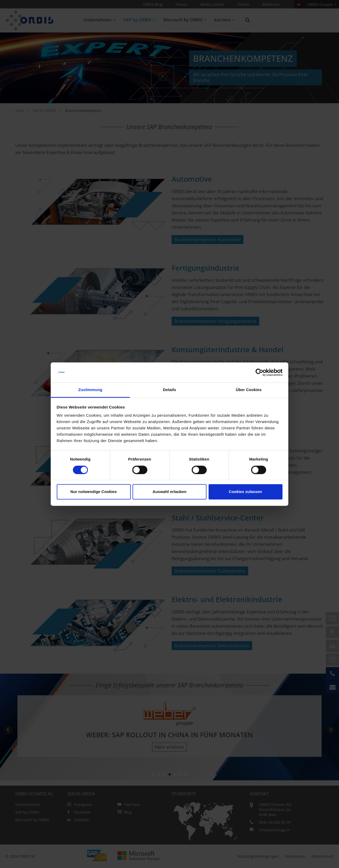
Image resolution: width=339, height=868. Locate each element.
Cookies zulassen (246, 492)
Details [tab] (169, 390)
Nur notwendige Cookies (94, 492)
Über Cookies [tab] (249, 390)
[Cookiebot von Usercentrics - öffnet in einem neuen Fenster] (259, 372)
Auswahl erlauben (169, 492)
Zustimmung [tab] (90, 390)
